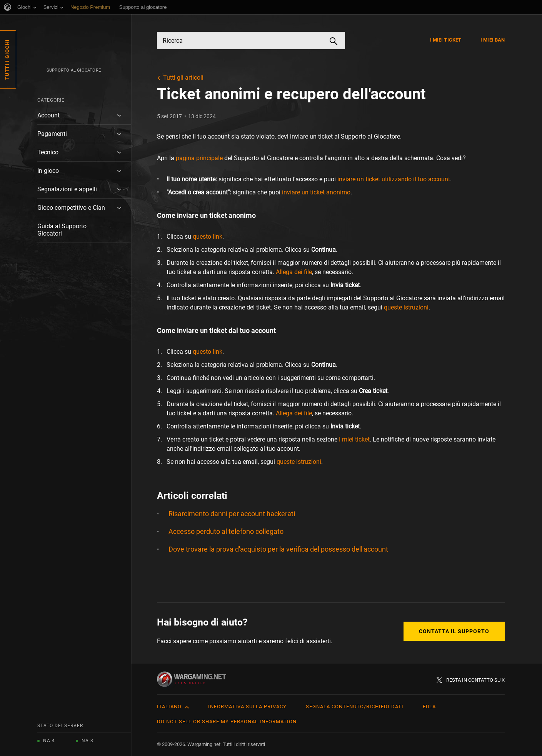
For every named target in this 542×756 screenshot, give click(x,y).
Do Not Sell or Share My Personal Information (227, 722)
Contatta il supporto (454, 631)
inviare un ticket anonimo (316, 192)
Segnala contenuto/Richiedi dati (355, 707)
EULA (429, 707)
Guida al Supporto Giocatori (62, 230)
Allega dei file (294, 272)
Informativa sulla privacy (247, 707)
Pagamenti (52, 134)
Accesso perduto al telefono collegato (226, 531)
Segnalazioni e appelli (67, 189)
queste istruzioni (406, 307)
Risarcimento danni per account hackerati (232, 514)
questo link (208, 237)
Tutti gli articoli (183, 78)
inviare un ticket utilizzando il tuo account (394, 179)
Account (48, 115)
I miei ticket (446, 40)
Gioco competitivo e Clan (71, 208)
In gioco (48, 171)
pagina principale (199, 158)
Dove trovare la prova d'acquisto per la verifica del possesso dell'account (278, 549)
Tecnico (48, 152)
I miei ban (493, 40)
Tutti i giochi (7, 59)
